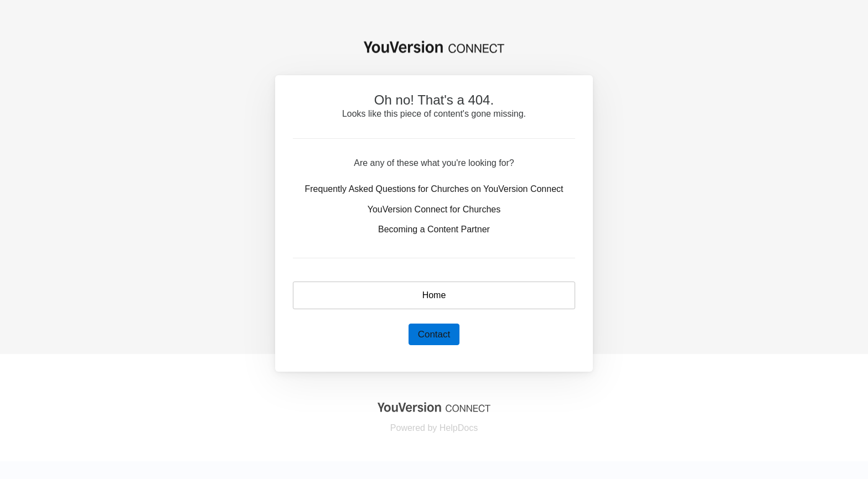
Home (434, 295)
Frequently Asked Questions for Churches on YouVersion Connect (434, 189)
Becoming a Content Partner (434, 229)
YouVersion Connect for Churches (434, 209)
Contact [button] (434, 334)
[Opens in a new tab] (434, 406)
